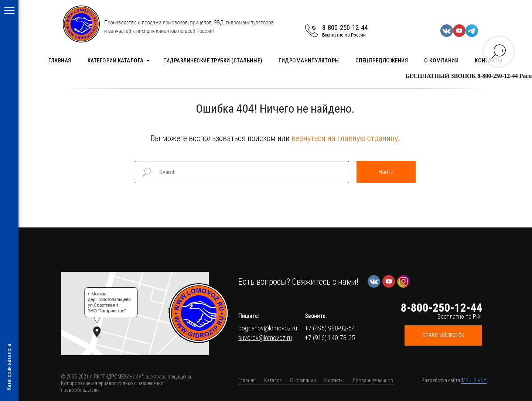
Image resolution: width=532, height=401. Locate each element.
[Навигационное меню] (9, 11)
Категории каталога (116, 61)
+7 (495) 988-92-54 (330, 328)
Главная (60, 61)
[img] (199, 313)
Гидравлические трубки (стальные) (213, 61)
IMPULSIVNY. (474, 380)
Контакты (333, 380)
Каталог (273, 380)
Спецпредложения (382, 61)
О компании (441, 61)
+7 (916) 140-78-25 (330, 338)
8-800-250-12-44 (345, 28)
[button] (135, 313)
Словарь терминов (373, 380)
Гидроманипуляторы (309, 61)
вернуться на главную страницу (345, 138)
